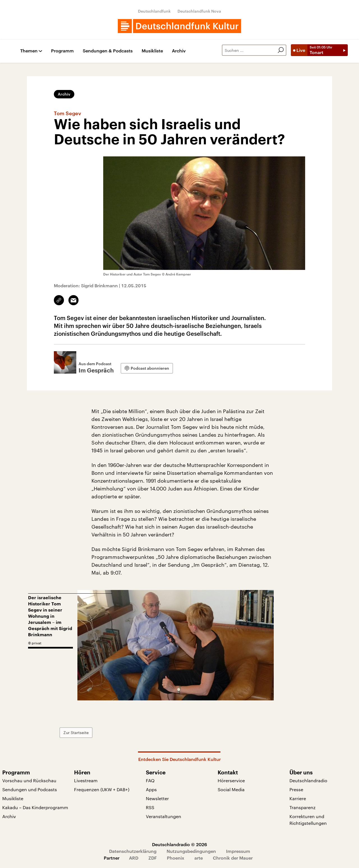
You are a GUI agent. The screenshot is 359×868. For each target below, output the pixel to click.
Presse (296, 789)
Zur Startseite (108, 732)
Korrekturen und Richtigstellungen (308, 820)
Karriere (298, 798)
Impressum (238, 851)
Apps (151, 789)
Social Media (231, 789)
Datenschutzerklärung (133, 851)
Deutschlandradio (308, 780)
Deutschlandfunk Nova (199, 11)
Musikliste (152, 51)
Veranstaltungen (164, 816)
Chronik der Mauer (233, 858)
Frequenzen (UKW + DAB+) (102, 789)
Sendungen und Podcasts (30, 789)
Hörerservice (231, 780)
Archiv (179, 51)
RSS (150, 807)
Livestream (86, 780)
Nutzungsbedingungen (191, 851)
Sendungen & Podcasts (108, 51)
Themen (29, 51)
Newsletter (157, 798)
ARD (134, 858)
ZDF (153, 858)
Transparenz (302, 807)
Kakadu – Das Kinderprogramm (35, 807)
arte (199, 858)
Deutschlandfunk (154, 11)
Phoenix (176, 858)
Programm (62, 51)
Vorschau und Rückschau (29, 780)
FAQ (150, 780)
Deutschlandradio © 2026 (179, 844)
